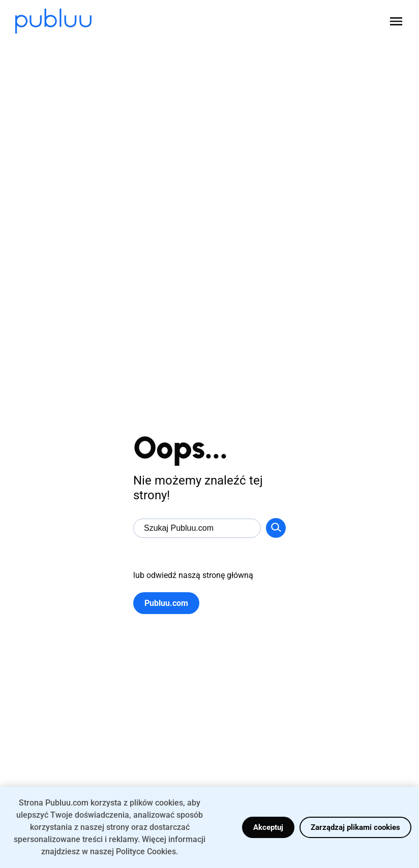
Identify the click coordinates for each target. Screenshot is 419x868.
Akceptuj (268, 827)
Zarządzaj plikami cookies (355, 827)
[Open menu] (396, 21)
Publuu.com (166, 603)
